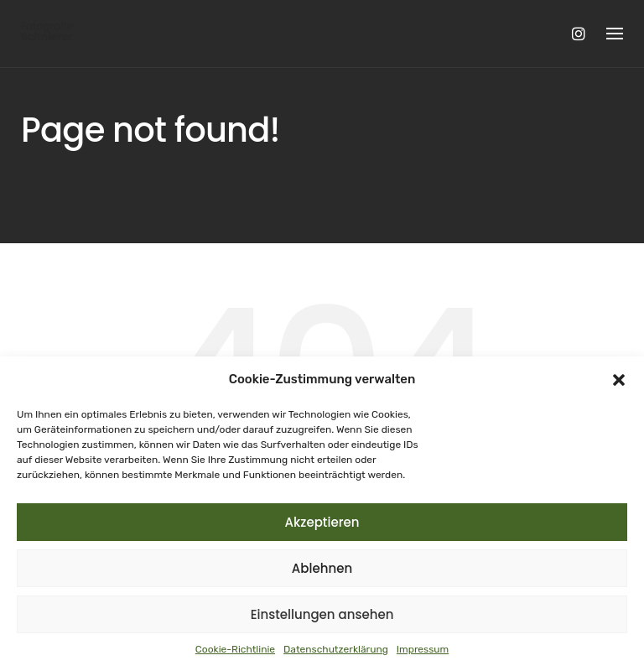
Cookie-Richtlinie (235, 649)
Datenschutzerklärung (336, 649)
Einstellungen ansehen (322, 614)
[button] (619, 380)
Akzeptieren (322, 522)
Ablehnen (322, 568)
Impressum (423, 649)
